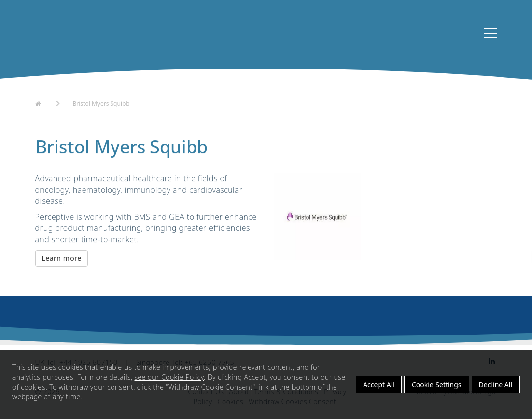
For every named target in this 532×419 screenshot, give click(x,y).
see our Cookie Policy (169, 377)
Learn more (62, 264)
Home (44, 108)
